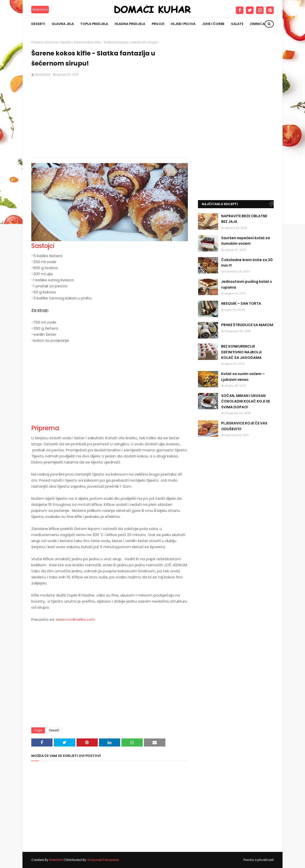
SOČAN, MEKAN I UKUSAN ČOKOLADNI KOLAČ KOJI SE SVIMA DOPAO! (246, 401)
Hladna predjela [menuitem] (130, 24)
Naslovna (40, 9)
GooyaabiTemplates (103, 860)
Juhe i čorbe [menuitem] (213, 24)
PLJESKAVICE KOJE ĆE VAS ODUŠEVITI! (244, 426)
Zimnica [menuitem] (257, 24)
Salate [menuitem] (237, 24)
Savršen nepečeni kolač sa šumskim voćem (246, 241)
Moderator (43, 74)
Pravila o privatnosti (259, 860)
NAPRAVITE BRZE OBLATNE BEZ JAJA (244, 219)
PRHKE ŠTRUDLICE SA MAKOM (247, 325)
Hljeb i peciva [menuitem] (183, 24)
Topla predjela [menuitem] (94, 24)
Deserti (66, 42)
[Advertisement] (110, 117)
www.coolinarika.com (75, 619)
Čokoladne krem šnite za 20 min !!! (247, 263)
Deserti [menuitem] (38, 24)
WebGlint (56, 860)
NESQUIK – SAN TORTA (241, 303)
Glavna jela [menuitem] (63, 24)
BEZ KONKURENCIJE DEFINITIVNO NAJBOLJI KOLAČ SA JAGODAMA (241, 352)
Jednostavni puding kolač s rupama (247, 284)
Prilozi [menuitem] (158, 24)
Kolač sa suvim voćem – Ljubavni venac (243, 377)
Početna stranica (44, 42)
